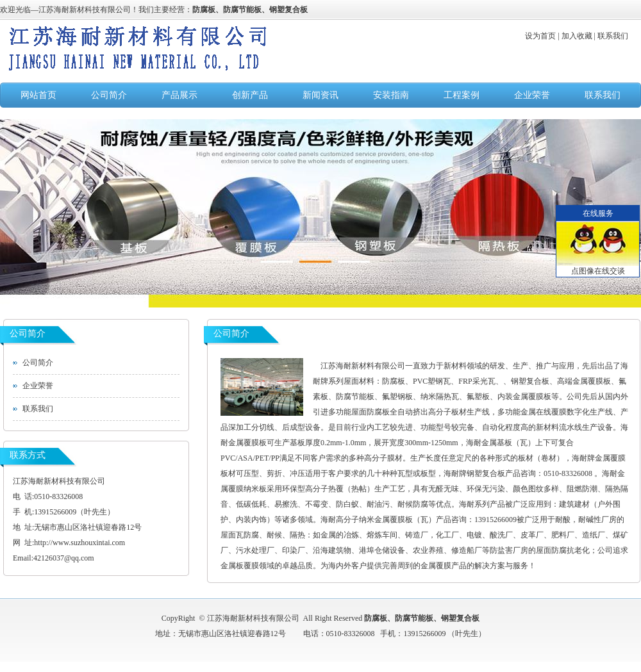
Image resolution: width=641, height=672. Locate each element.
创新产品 (250, 95)
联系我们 (603, 95)
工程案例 (462, 95)
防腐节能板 (242, 10)
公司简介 (109, 95)
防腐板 (204, 10)
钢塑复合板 (288, 10)
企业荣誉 (532, 95)
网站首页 (38, 95)
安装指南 (391, 95)
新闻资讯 (320, 95)
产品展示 (179, 95)
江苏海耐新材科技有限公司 (85, 10)
